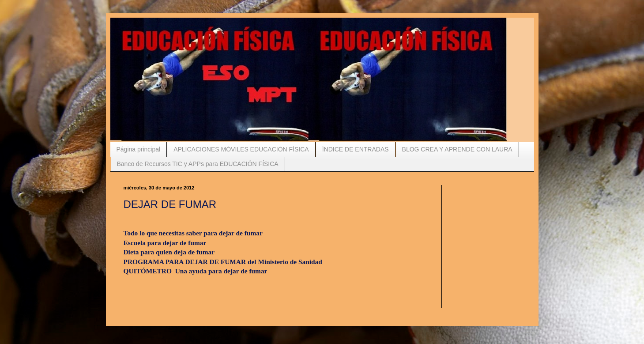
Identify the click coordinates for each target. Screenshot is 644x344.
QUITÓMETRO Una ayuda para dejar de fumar (196, 271)
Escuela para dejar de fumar (165, 243)
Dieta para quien (170, 252)
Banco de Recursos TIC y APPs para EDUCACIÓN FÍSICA (198, 164)
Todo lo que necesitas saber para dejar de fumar (194, 233)
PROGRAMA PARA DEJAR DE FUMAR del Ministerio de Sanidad (223, 262)
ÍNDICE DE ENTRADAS (356, 149)
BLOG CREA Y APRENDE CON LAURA (457, 149)
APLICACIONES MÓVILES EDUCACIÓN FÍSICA (241, 149)
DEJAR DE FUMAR (170, 204)
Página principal (139, 149)
